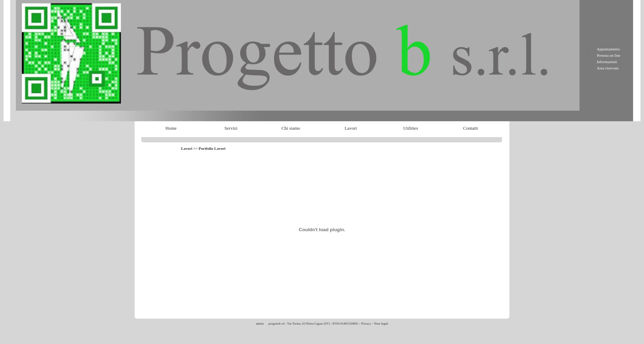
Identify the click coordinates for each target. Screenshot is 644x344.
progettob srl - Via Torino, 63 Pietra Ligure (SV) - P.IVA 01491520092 (313, 324)
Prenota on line (609, 55)
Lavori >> (190, 148)
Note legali (381, 324)
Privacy (366, 324)
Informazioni (607, 62)
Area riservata (608, 68)
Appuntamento (608, 49)
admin (260, 324)
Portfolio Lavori (212, 148)
